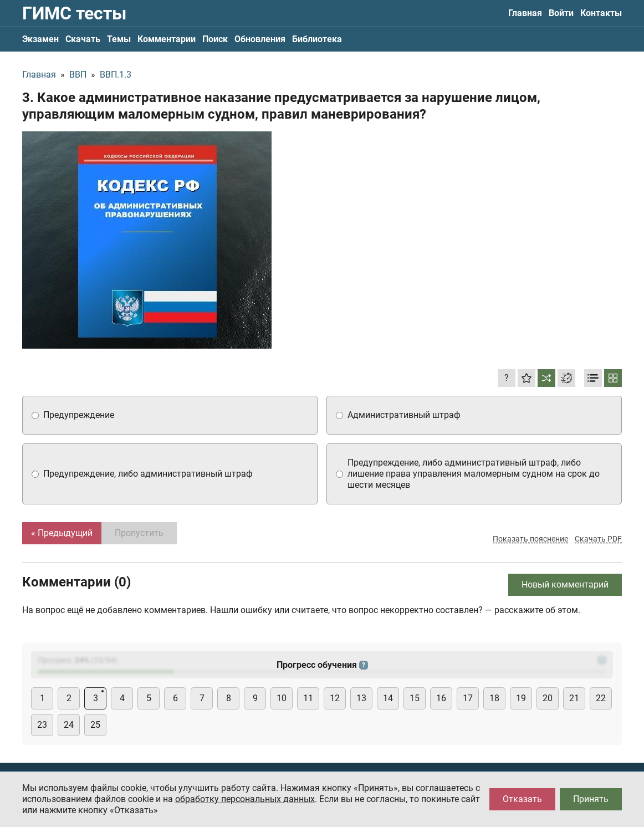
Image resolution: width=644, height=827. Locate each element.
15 (415, 698)
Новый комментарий (565, 584)
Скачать (83, 39)
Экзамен (40, 39)
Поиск (215, 39)
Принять (591, 799)
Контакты (601, 13)
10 (282, 698)
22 (601, 698)
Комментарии (167, 39)
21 (574, 698)
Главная (525, 13)
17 (468, 698)
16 (441, 698)
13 (361, 698)
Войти (561, 13)
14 (388, 698)
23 (42, 725)
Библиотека (317, 39)
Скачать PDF (598, 539)
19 (521, 698)
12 (335, 698)
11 (308, 698)
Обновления (260, 39)
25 (95, 725)
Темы (119, 39)
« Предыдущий (62, 533)
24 (69, 725)
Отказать (522, 799)
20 (548, 698)
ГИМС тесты (74, 13)
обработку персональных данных (245, 799)
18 (494, 698)
